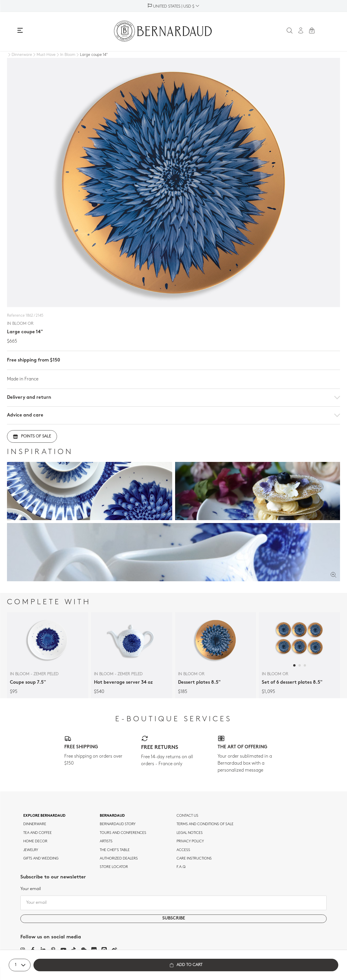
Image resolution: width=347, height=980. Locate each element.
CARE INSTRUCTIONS (194, 859)
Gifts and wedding (41, 859)
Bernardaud (112, 816)
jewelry (31, 850)
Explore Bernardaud (44, 816)
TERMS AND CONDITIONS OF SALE (205, 824)
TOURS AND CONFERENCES (123, 833)
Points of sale (32, 436)
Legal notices (190, 833)
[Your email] (173, 903)
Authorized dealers (119, 859)
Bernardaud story (118, 824)
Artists (106, 841)
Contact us (187, 816)
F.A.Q (181, 867)
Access (183, 850)
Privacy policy (190, 841)
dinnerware (35, 824)
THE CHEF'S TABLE (115, 850)
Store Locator (114, 867)
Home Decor (35, 841)
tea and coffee (38, 833)
